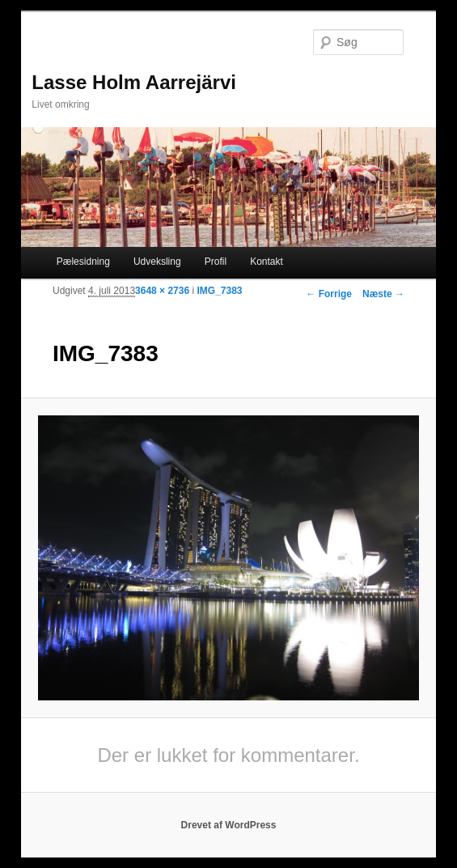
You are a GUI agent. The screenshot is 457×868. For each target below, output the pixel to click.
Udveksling (157, 262)
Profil (216, 262)
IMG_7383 (219, 291)
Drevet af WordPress (229, 825)
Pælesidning (83, 262)
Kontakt (267, 262)
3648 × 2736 (162, 291)
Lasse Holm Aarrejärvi (134, 82)
